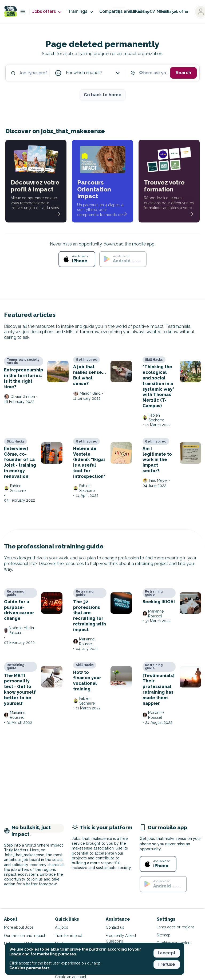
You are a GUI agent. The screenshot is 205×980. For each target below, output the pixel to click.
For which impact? (93, 73)
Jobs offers (47, 12)
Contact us (115, 927)
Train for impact (68, 936)
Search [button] (183, 73)
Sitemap (164, 935)
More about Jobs (19, 927)
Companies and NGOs (125, 12)
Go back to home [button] (103, 95)
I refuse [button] (167, 964)
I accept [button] (167, 953)
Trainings (81, 12)
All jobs (62, 927)
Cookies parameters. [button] (30, 968)
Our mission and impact (25, 936)
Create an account (71, 977)
